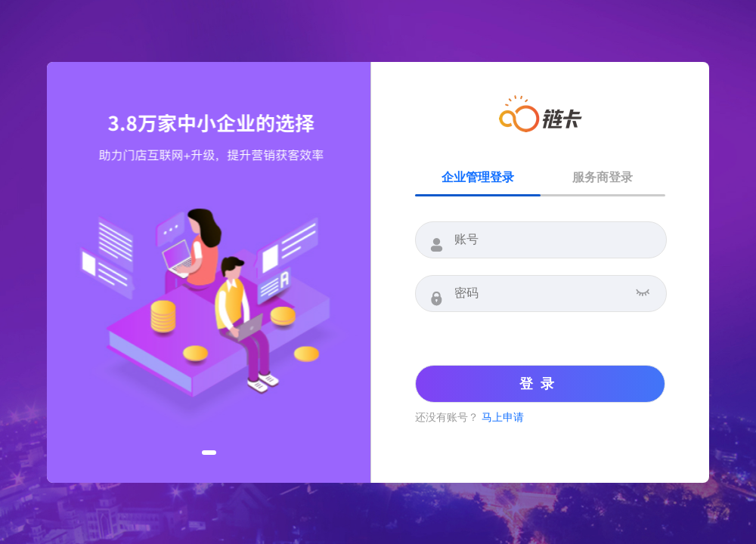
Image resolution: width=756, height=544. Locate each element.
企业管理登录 (478, 177)
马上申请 (503, 417)
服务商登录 (603, 177)
